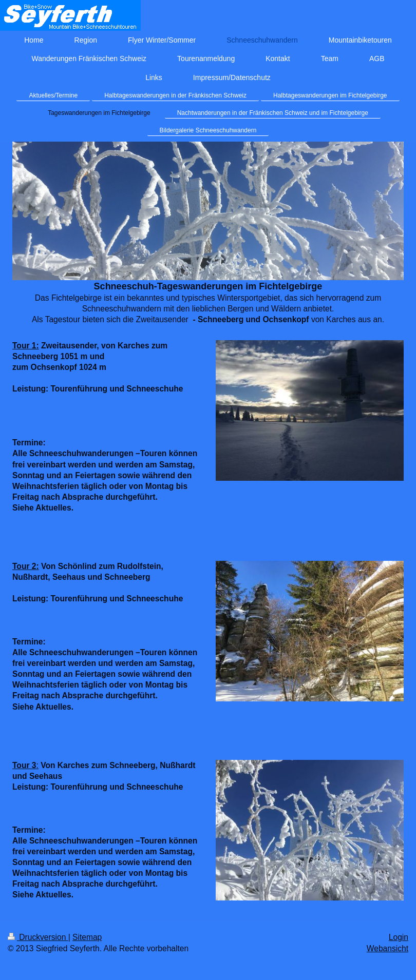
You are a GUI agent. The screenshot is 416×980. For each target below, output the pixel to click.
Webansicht (387, 948)
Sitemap (87, 937)
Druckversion (38, 937)
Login (399, 937)
